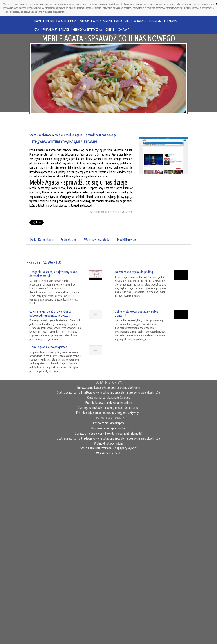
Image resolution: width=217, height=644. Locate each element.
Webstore (45, 135)
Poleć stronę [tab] (69, 240)
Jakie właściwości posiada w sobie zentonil (137, 313)
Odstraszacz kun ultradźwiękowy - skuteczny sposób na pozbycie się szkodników (108, 392)
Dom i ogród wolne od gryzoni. (49, 347)
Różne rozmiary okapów (109, 423)
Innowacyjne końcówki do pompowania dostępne (109, 387)
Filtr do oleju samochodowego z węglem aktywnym (109, 413)
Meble (59, 135)
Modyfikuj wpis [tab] (127, 240)
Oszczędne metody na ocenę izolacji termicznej (108, 408)
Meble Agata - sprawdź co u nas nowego (91, 135)
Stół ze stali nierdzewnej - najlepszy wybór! (108, 448)
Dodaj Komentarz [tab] (41, 240)
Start (33, 135)
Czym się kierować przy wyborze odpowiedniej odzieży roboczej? (50, 313)
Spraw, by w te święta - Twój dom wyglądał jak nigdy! (108, 433)
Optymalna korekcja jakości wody (109, 397)
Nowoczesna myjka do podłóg (134, 272)
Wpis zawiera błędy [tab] (97, 240)
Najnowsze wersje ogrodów (109, 428)
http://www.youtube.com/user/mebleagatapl (63, 142)
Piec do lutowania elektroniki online (109, 403)
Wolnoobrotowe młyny (109, 443)
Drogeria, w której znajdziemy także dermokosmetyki (53, 274)
